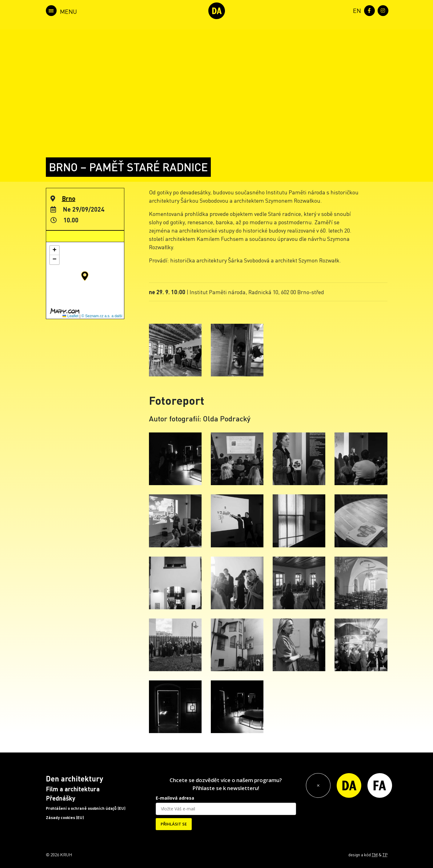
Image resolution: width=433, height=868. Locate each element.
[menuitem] (356, 10)
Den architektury (74, 779)
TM (375, 854)
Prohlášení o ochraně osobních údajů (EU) (86, 808)
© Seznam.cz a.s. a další (102, 316)
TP (385, 854)
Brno (69, 198)
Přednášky (61, 798)
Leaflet (70, 316)
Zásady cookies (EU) (65, 817)
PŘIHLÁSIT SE (174, 824)
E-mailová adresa (175, 798)
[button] (85, 276)
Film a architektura (73, 789)
